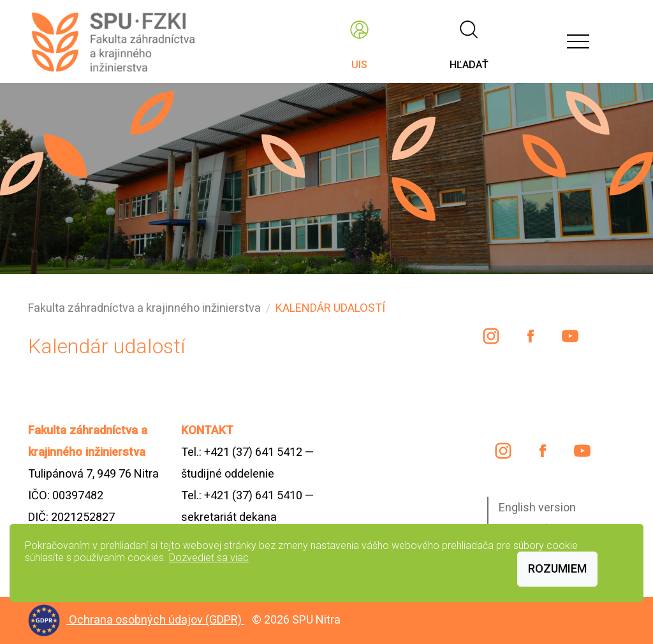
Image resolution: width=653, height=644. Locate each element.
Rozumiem (557, 568)
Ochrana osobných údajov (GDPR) (157, 619)
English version (537, 507)
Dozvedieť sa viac (209, 558)
